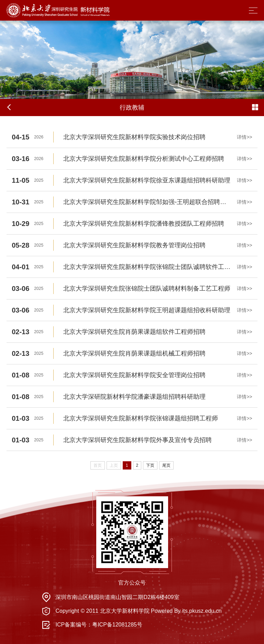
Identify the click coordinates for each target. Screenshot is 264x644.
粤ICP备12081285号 (117, 625)
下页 (150, 465)
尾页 (166, 465)
